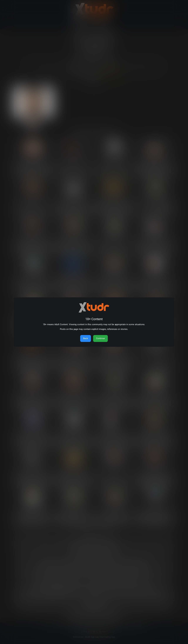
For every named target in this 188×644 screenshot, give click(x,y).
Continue (100, 338)
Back (86, 338)
